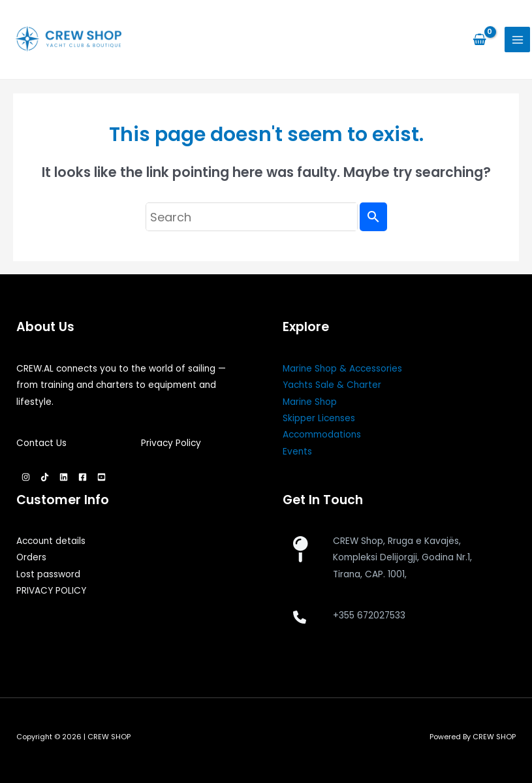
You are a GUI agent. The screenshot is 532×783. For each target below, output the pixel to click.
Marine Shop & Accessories (342, 369)
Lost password (48, 574)
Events (297, 452)
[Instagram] (26, 477)
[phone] (300, 617)
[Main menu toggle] (517, 40)
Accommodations (322, 435)
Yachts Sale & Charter (332, 385)
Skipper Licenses (319, 418)
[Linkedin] (64, 477)
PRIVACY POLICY (51, 591)
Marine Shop (310, 402)
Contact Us (41, 443)
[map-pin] (300, 549)
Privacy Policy (171, 443)
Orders (31, 557)
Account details (51, 541)
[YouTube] (102, 477)
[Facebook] (83, 477)
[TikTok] (45, 477)
